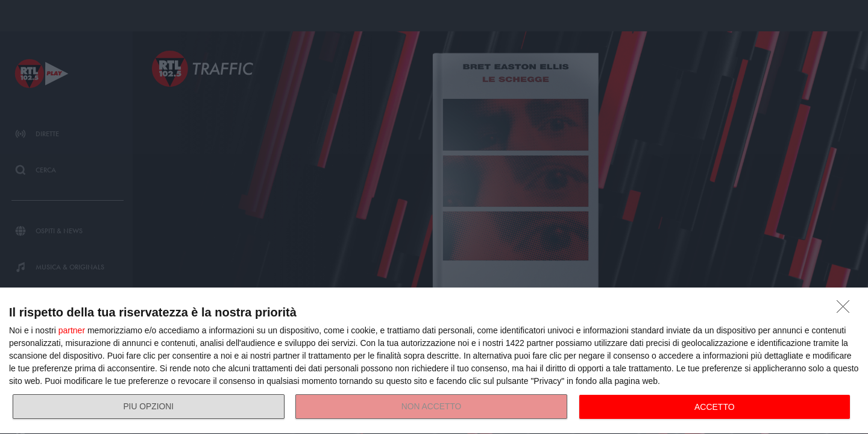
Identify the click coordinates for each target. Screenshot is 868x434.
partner (72, 330)
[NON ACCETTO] (846, 310)
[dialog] (434, 361)
